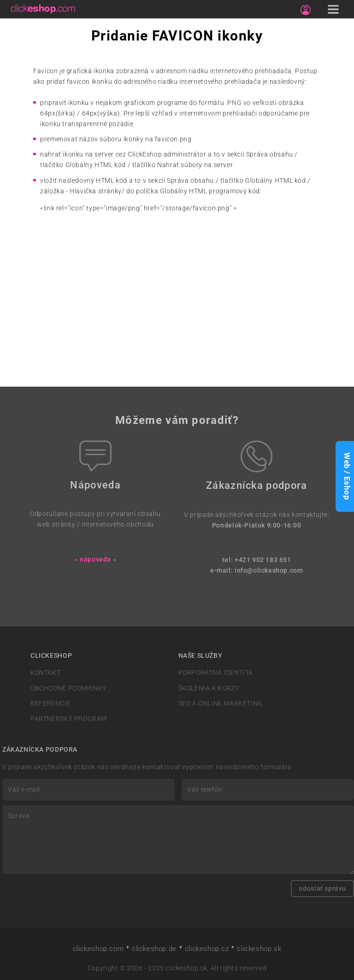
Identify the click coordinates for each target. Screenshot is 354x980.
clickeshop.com (98, 949)
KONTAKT (45, 673)
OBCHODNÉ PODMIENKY (68, 688)
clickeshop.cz (207, 949)
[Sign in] (306, 10)
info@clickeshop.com (269, 571)
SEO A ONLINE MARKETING (221, 704)
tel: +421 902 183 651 (257, 560)
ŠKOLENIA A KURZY (209, 688)
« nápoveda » (95, 560)
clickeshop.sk (259, 949)
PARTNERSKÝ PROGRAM (69, 719)
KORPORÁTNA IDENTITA (216, 673)
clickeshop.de (154, 949)
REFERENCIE (50, 704)
